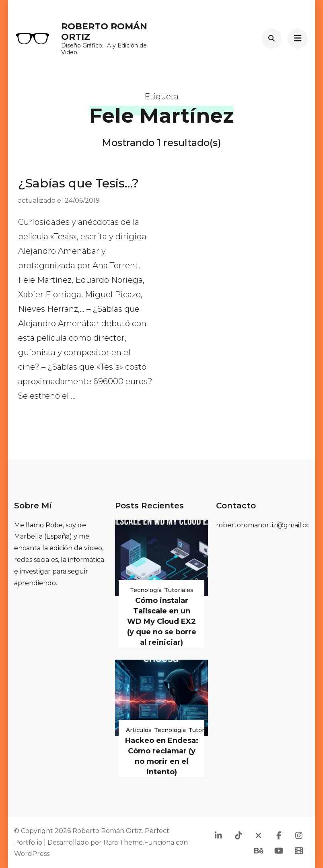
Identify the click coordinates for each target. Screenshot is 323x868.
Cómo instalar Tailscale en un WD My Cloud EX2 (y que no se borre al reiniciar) (162, 621)
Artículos (139, 730)
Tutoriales (179, 590)
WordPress (32, 854)
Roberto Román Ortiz (104, 32)
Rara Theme (123, 842)
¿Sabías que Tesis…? (78, 183)
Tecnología (146, 590)
